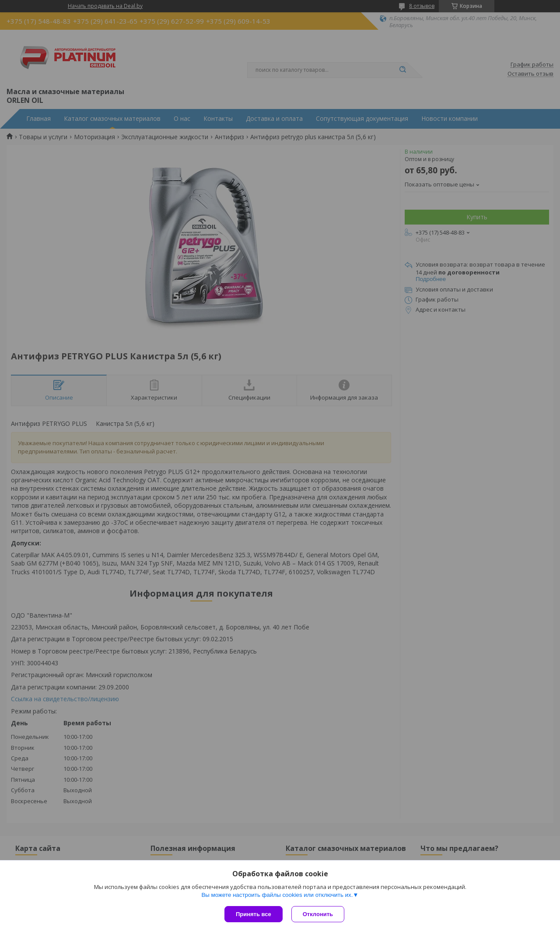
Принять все (254, 914)
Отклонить (318, 914)
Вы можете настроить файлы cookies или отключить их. (277, 895)
